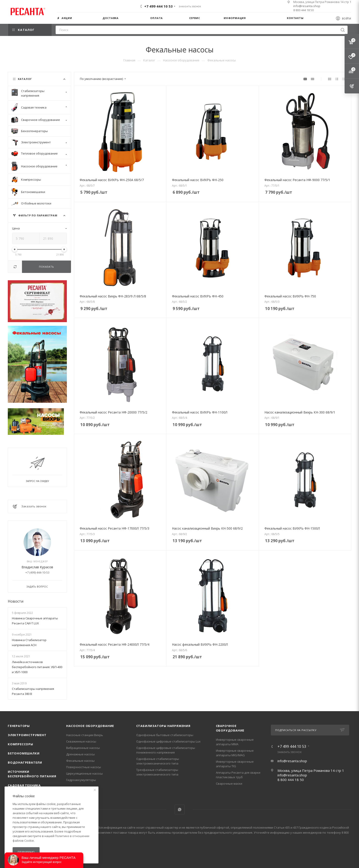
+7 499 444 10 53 (158, 6)
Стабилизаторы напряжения (163, 726)
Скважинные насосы (81, 741)
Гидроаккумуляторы (81, 780)
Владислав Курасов (37, 567)
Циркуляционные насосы (84, 773)
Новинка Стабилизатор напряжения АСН (29, 642)
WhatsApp (180, 809)
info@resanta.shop (307, 6)
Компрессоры (20, 744)
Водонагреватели (25, 762)
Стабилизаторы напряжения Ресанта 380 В (33, 691)
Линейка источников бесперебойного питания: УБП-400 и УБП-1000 (37, 667)
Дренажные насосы (80, 754)
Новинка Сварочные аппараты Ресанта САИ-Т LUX (35, 621)
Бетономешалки (24, 753)
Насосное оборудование (90, 726)
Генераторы (19, 726)
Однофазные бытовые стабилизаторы (165, 735)
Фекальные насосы (80, 761)
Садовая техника (24, 785)
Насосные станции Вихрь (85, 735)
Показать (46, 267)
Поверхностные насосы (84, 767)
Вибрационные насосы (83, 748)
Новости (16, 601)
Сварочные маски (229, 784)
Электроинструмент (27, 735)
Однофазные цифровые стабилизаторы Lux (168, 741)
